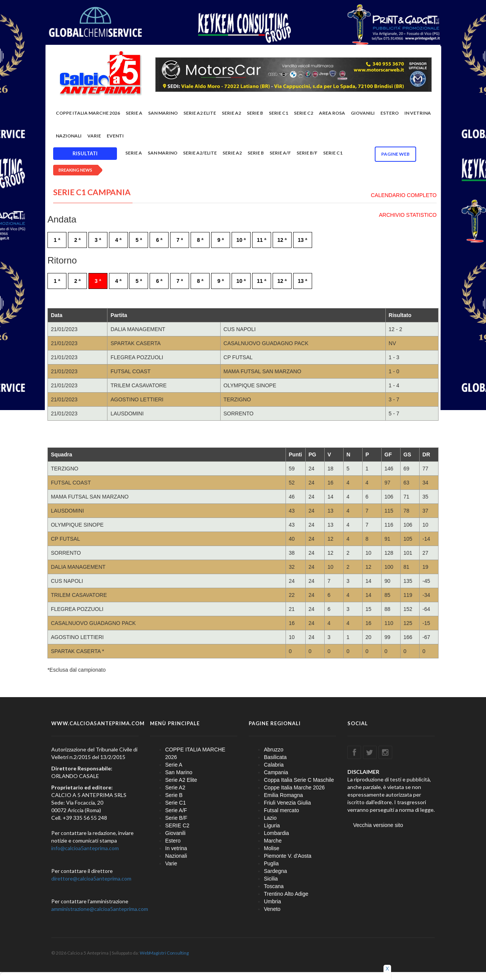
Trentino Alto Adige (286, 894)
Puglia (271, 864)
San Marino (163, 114)
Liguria (272, 826)
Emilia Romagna (283, 795)
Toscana (274, 887)
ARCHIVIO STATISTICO (408, 215)
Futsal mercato (282, 811)
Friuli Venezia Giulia (287, 803)
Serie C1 (279, 114)
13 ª (302, 240)
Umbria (272, 902)
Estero (390, 114)
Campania (276, 773)
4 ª (118, 240)
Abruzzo (274, 750)
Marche (273, 841)
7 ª (180, 240)
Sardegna (275, 871)
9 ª (221, 240)
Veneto (272, 909)
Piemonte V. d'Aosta (288, 856)
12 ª (282, 240)
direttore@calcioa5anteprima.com (91, 879)
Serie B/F (307, 154)
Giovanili (363, 114)
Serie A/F (280, 154)
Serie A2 (231, 114)
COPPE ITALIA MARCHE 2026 (88, 114)
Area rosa (332, 114)
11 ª (262, 240)
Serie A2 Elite (200, 114)
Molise (271, 849)
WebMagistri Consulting (164, 953)
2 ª (77, 240)
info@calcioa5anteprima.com (85, 848)
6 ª (159, 240)
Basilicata (275, 757)
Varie (94, 137)
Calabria (274, 765)
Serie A (134, 114)
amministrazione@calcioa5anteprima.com (100, 909)
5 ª (139, 240)
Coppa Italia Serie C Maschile (299, 780)
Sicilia (271, 879)
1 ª (57, 240)
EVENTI (115, 137)
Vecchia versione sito (378, 825)
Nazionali (69, 137)
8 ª (200, 240)
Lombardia (276, 833)
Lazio (270, 818)
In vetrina (418, 114)
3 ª (98, 240)
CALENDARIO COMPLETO (404, 196)
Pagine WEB (395, 155)
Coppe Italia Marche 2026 (294, 788)
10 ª (241, 240)
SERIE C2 (304, 114)
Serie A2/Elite (200, 154)
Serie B (255, 114)
